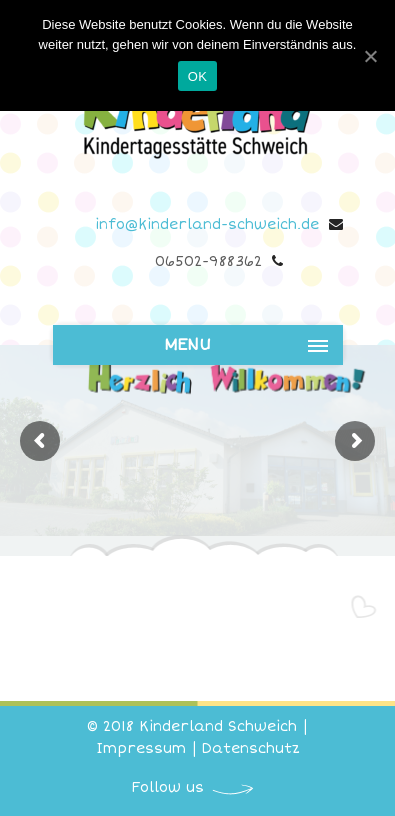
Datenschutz (251, 748)
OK (197, 76)
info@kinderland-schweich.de (207, 224)
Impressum (141, 748)
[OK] (370, 56)
